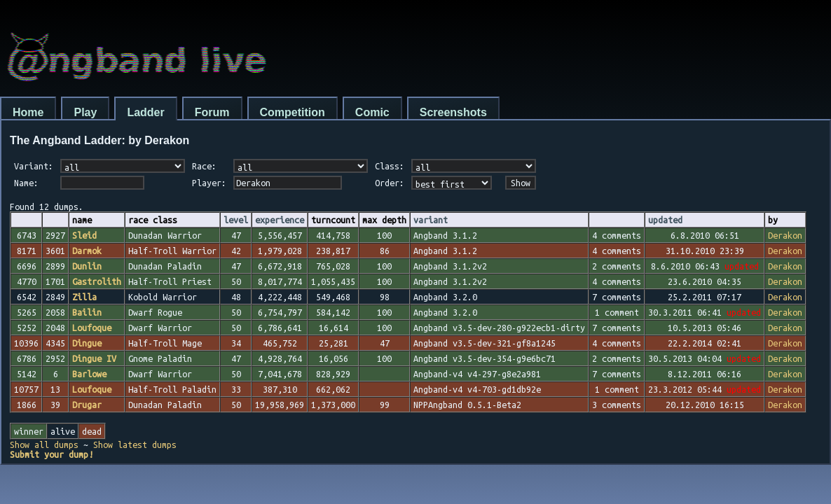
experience (280, 220)
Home (28, 112)
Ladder (145, 112)
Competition (293, 112)
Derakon (785, 235)
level (236, 220)
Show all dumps (44, 444)
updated (665, 220)
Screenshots (453, 112)
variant (431, 220)
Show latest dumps (135, 444)
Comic (372, 112)
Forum (212, 112)
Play (85, 112)
